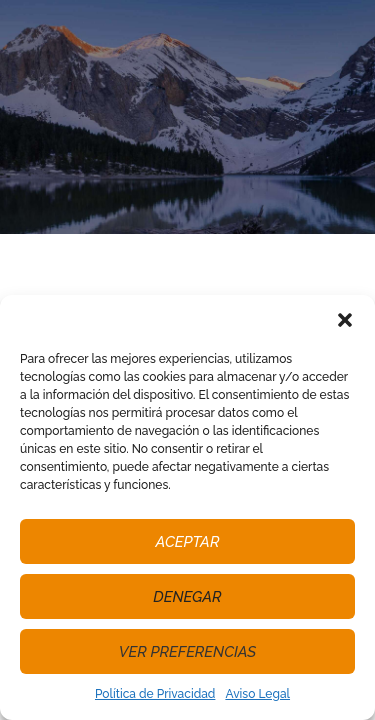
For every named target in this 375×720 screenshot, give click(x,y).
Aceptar (188, 542)
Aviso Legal (257, 694)
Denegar (187, 597)
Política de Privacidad (155, 694)
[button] (345, 320)
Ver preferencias (187, 652)
